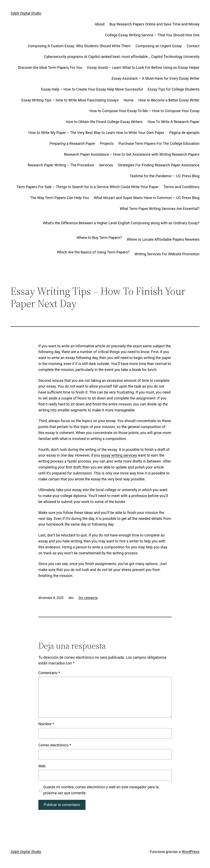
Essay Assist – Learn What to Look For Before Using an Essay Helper (143, 67)
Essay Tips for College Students (174, 89)
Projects (107, 143)
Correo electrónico (55, 745)
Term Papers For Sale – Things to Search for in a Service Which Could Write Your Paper (87, 187)
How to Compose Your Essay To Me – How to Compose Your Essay (144, 111)
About (100, 24)
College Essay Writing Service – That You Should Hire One (152, 35)
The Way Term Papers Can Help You (60, 198)
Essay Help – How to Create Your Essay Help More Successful (92, 89)
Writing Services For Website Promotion (167, 254)
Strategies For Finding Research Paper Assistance (159, 165)
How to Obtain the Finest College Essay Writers (104, 122)
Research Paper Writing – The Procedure (61, 165)
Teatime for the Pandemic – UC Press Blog (165, 176)
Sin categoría (88, 598)
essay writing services (119, 455)
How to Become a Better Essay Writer (169, 100)
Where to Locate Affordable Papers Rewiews (163, 239)
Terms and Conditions (181, 187)
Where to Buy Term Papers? (99, 238)
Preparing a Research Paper (72, 143)
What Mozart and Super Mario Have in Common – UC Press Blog (147, 198)
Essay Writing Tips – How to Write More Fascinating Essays (70, 100)
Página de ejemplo (184, 133)
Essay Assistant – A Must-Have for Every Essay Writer (156, 78)
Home (128, 100)
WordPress (190, 852)
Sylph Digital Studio (26, 13)
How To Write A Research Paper (173, 122)
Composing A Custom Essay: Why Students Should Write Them (79, 46)
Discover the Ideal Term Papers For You (50, 67)
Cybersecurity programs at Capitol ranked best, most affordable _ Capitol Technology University (122, 57)
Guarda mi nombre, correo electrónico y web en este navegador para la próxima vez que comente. (101, 790)
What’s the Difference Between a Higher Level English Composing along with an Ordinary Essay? (121, 223)
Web (42, 766)
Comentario (49, 673)
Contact (193, 46)
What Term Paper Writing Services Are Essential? (160, 209)
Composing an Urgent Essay (159, 46)
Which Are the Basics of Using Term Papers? (93, 252)
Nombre (46, 724)
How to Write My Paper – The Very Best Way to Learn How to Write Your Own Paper (96, 133)
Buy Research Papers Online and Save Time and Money (155, 24)
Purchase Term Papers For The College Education (159, 143)
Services (106, 165)
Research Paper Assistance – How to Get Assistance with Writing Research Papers (132, 154)
